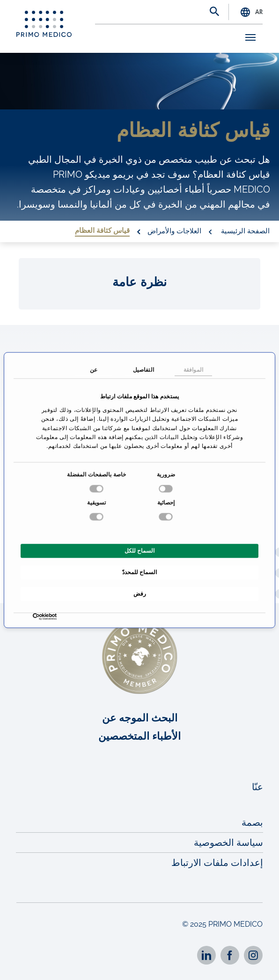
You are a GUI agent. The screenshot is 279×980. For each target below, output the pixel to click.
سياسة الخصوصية (228, 843)
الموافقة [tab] (193, 370)
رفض (140, 594)
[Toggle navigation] (248, 37)
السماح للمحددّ (139, 572)
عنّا (257, 787)
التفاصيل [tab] (143, 370)
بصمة (252, 822)
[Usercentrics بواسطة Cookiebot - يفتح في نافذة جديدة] (55, 616)
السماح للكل (139, 551)
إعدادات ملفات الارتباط (217, 863)
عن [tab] (94, 370)
